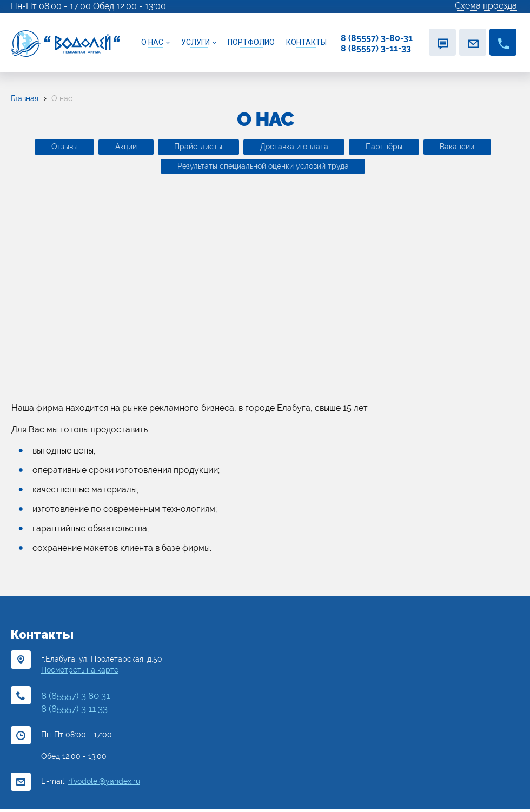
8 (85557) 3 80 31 (75, 698)
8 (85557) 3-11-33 (376, 48)
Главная (25, 98)
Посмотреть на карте (80, 673)
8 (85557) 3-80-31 (377, 38)
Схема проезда (486, 6)
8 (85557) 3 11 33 (74, 711)
